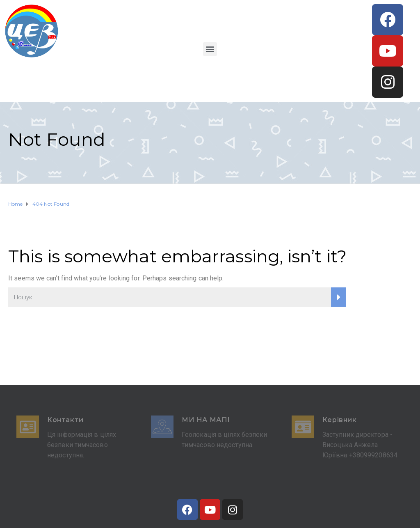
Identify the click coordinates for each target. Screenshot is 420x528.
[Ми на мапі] (162, 427)
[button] (210, 49)
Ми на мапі (206, 420)
